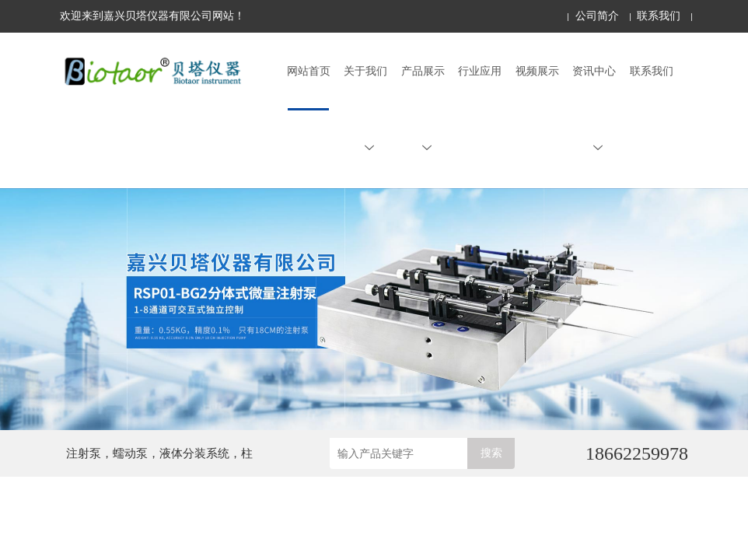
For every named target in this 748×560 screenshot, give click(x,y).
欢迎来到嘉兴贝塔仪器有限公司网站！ (152, 16)
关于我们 (365, 109)
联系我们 (659, 16)
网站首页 (309, 71)
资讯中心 (594, 109)
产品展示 (423, 109)
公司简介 (597, 16)
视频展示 (537, 71)
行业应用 (480, 71)
